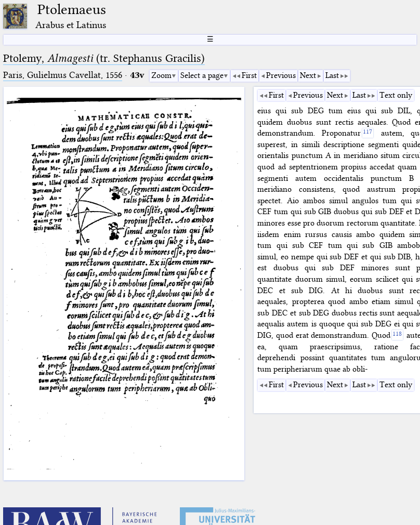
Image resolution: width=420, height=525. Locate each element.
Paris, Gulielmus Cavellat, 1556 (63, 75)
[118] (397, 335)
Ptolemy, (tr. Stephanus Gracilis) (104, 58)
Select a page (202, 75)
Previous (281, 75)
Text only (396, 95)
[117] (368, 133)
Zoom (161, 75)
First (249, 75)
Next (308, 75)
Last (332, 75)
